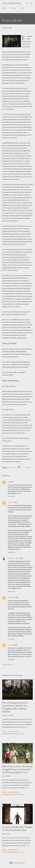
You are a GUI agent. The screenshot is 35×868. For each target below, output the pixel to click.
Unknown (11, 502)
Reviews (13, 8)
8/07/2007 (11, 639)
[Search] (27, 3)
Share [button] (28, 468)
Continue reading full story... (13, 734)
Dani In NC (11, 597)
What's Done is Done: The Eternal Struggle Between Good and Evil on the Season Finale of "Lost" (17, 769)
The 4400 (10, 468)
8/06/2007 (11, 552)
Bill (9, 482)
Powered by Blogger (18, 863)
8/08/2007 (11, 659)
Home (4, 8)
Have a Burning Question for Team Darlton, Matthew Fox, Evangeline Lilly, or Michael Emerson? (15, 707)
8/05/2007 (11, 496)
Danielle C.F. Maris (14, 558)
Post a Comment (8, 664)
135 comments (13, 792)
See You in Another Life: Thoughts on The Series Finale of (17, 828)
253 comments (13, 731)
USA (15, 468)
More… (23, 8)
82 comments (13, 850)
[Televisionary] (12, 3)
